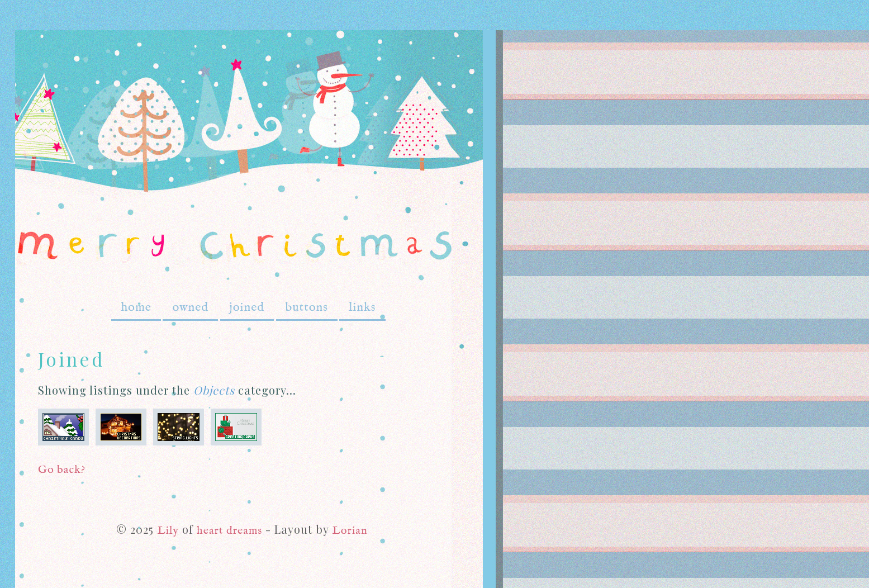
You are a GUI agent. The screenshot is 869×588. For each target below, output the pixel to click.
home (136, 307)
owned (190, 307)
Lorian (350, 531)
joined (247, 307)
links (362, 307)
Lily (168, 531)
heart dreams (229, 531)
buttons (307, 307)
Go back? (62, 470)
